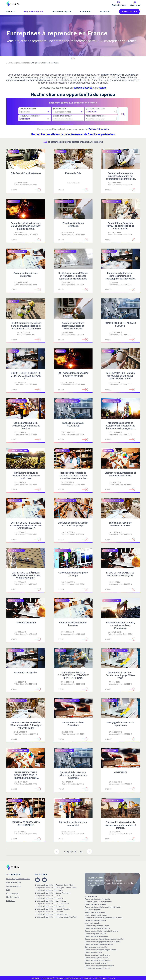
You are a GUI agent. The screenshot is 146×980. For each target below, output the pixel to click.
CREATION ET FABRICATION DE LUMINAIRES (26, 824)
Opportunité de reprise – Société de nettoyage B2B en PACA (120, 675)
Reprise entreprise (33, 11)
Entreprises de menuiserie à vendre (98, 902)
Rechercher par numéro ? (96, 116)
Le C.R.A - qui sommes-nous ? (18, 879)
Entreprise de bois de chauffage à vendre (100, 950)
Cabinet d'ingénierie (26, 622)
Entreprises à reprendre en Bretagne (49, 890)
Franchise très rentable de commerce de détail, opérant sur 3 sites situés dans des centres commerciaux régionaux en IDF (73, 478)
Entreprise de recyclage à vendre (97, 955)
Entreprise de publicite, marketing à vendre (101, 931)
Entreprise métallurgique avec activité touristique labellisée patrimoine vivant (26, 226)
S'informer (85, 11)
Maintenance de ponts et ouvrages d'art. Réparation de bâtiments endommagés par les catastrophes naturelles (120, 427)
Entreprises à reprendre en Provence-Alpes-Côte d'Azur (56, 917)
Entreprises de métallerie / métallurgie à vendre (103, 907)
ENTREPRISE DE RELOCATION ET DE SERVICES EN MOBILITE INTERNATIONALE (26, 525)
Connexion (11, 901)
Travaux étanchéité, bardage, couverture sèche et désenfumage (120, 625)
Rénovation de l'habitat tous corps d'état (73, 824)
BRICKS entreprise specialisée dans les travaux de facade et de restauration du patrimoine (26, 326)
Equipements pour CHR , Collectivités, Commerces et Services (26, 426)
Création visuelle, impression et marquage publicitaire (120, 474)
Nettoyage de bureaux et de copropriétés (120, 724)
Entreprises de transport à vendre (97, 899)
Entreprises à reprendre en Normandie (50, 906)
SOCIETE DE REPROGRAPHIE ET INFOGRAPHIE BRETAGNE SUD (26, 376)
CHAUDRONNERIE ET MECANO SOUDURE (120, 324)
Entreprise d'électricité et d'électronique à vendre (104, 918)
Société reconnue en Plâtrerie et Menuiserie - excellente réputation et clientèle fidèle (73, 276)
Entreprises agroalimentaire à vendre (99, 944)
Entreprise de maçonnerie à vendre (98, 960)
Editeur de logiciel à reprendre (96, 936)
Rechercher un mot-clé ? (62, 116)
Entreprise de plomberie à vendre (97, 928)
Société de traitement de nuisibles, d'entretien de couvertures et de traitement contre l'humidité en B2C (120, 177)
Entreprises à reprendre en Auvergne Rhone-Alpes (54, 885)
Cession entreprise (61, 11)
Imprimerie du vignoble (26, 672)
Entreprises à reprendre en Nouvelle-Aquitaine (53, 909)
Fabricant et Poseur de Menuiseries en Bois (120, 524)
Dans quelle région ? (28, 109)
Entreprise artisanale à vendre (96, 963)
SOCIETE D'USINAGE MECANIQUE (73, 424)
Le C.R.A (11, 11)
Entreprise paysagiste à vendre (96, 958)
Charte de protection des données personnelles (48, 978)
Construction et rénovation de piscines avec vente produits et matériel (120, 825)
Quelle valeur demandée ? (29, 116)
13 (81, 852)
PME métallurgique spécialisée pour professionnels (73, 374)
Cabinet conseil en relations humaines (73, 624)
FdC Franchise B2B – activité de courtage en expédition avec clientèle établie (120, 376)
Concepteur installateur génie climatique (73, 574)
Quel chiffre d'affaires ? (95, 109)
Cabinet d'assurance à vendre (96, 947)
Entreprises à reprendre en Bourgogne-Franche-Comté (56, 888)
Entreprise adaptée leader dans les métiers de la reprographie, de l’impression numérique (120, 277)
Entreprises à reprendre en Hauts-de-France (52, 904)
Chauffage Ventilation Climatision (73, 224)
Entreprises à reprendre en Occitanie (49, 912)
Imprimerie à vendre (93, 923)
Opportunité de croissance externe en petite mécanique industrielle (73, 775)
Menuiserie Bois (73, 173)
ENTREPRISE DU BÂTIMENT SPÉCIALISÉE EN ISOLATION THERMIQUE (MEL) (26, 575)
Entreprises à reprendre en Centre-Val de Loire (53, 893)
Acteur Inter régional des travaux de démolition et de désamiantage (120, 226)
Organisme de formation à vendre (97, 968)
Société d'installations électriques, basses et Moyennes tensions (73, 326)
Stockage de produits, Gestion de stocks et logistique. (73, 524)
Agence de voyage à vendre (95, 912)
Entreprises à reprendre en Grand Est (49, 898)
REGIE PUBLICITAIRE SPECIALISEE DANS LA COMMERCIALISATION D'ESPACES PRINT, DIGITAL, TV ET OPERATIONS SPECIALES (26, 779)
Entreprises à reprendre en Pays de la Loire (51, 914)
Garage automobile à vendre (96, 920)
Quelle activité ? (59, 109)
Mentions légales (13, 897)
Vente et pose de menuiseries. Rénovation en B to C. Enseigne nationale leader (26, 725)
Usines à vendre (91, 896)
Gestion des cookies (74, 978)
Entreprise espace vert (93, 952)
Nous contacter (12, 893)
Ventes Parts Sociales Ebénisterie (73, 724)
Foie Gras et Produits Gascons (26, 173)
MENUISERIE (120, 772)
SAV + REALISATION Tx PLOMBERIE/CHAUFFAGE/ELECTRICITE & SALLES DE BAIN (77, 675)
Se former (105, 11)
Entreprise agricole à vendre (95, 934)
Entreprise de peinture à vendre (97, 926)
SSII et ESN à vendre (93, 910)
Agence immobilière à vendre (96, 915)
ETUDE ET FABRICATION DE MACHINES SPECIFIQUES (120, 574)
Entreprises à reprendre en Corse (48, 896)
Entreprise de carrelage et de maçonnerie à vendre (104, 939)
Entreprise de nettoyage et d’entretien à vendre (103, 942)
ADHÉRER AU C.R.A (129, 11)
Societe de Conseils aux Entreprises (26, 274)
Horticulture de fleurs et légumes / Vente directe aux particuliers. (26, 475)
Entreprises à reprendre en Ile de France (51, 901)
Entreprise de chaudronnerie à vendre (99, 966)
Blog (8, 890)
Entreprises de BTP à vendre (96, 904)
